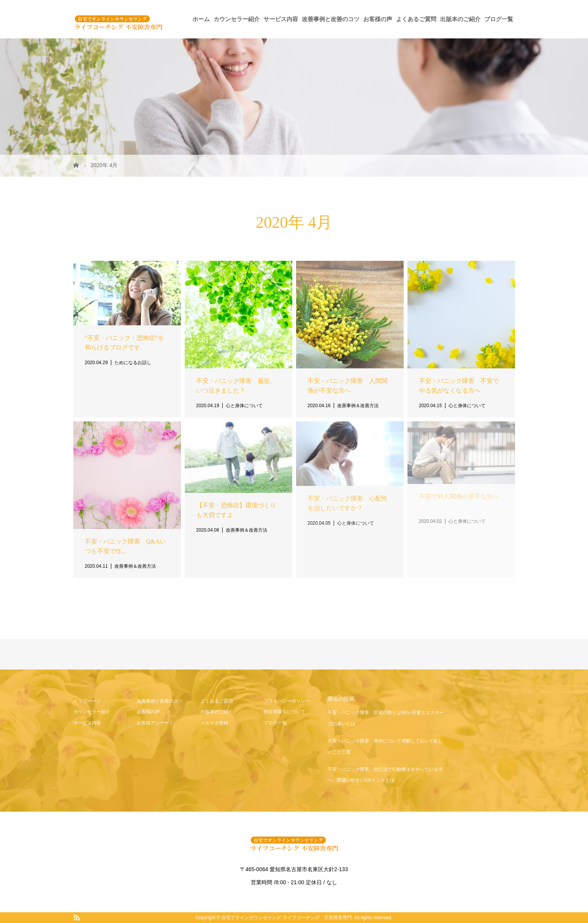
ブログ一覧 (499, 19)
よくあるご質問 (416, 19)
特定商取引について (285, 712)
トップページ (87, 701)
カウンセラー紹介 (237, 19)
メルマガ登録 (214, 723)
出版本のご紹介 (460, 19)
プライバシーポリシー (287, 701)
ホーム (201, 19)
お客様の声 (378, 19)
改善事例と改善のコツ (331, 19)
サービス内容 (281, 19)
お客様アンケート (155, 723)
